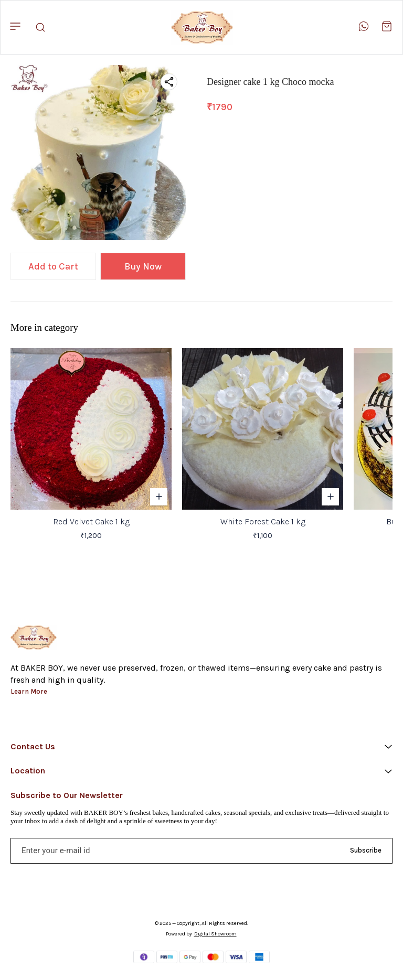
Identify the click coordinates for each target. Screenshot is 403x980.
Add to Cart (53, 266)
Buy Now (143, 266)
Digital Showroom (215, 934)
